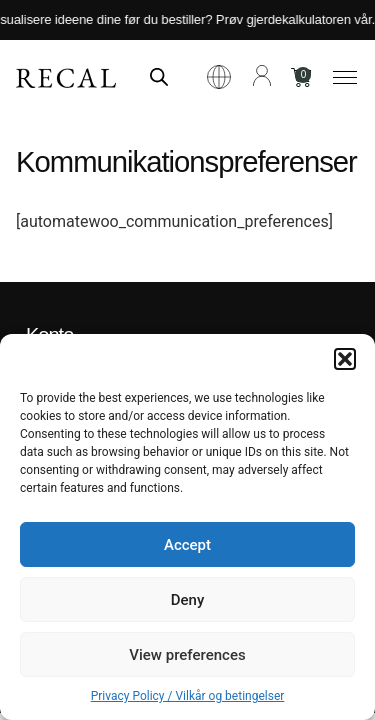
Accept (187, 545)
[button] (345, 359)
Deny (188, 600)
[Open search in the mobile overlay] (159, 77)
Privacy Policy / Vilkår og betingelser (188, 696)
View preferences (187, 655)
